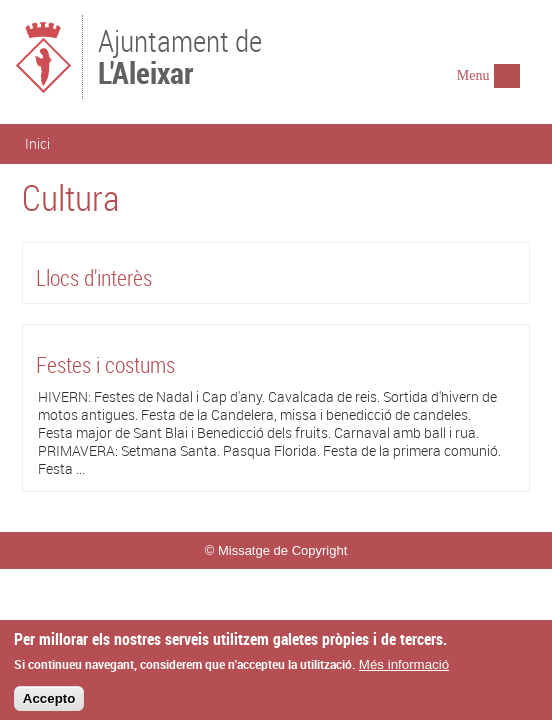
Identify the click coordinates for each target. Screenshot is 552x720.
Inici (37, 143)
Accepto (49, 703)
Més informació (404, 668)
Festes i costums (105, 364)
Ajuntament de (180, 55)
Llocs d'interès (94, 277)
